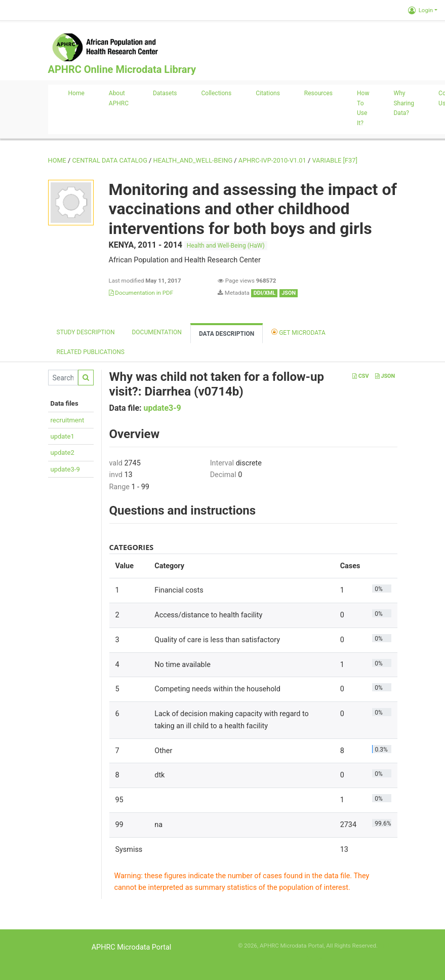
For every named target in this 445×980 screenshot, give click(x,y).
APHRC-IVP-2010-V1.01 (272, 160)
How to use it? (363, 108)
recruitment (68, 420)
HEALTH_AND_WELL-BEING (193, 160)
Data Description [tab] (227, 334)
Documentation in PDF (141, 293)
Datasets (165, 93)
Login (420, 10)
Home (76, 93)
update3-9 (65, 469)
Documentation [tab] (156, 332)
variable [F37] (334, 160)
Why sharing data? (404, 103)
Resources (318, 93)
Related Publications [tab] (91, 352)
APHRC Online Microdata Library (122, 69)
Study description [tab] (86, 332)
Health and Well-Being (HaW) (226, 246)
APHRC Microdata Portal (132, 947)
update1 (63, 436)
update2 (63, 453)
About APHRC (119, 98)
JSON (385, 376)
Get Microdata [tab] (298, 332)
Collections (217, 93)
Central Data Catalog (110, 160)
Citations (268, 93)
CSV (360, 376)
